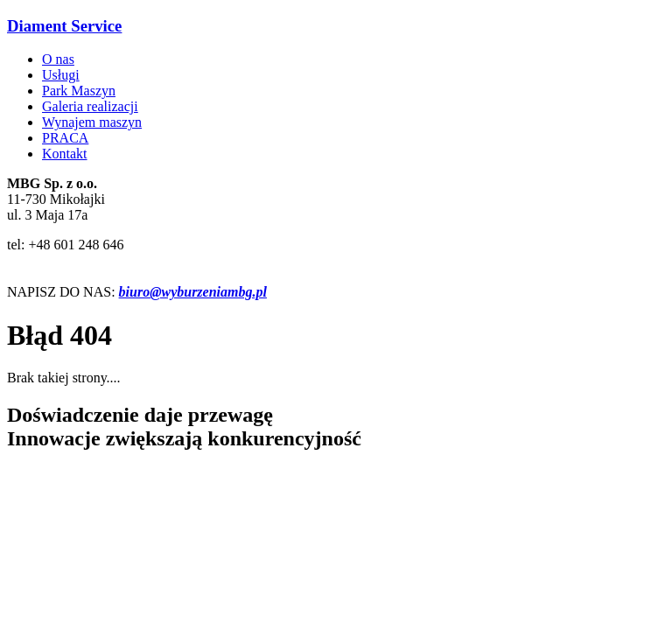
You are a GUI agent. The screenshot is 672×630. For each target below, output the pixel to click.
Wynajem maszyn (92, 122)
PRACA (65, 138)
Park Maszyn (79, 91)
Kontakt (65, 154)
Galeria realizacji (90, 106)
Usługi (61, 75)
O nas (58, 59)
